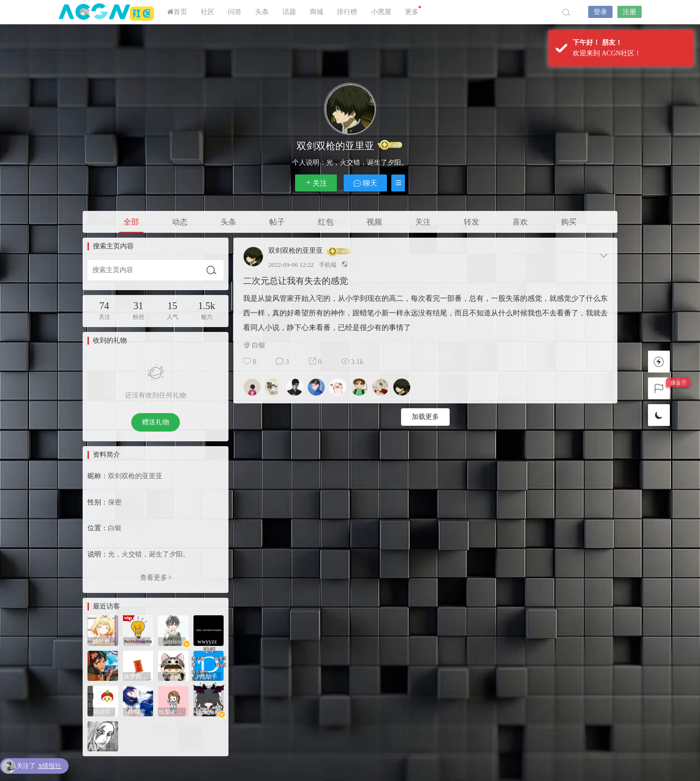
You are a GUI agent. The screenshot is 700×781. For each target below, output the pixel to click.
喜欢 (520, 222)
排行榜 (347, 12)
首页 (177, 12)
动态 (180, 222)
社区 (208, 12)
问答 (235, 12)
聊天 (366, 183)
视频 (374, 222)
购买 (569, 222)
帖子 (277, 222)
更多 (413, 11)
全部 (131, 222)
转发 (472, 222)
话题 (289, 12)
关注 (316, 183)
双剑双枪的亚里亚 (296, 251)
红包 (326, 222)
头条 (262, 12)
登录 (600, 12)
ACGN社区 (107, 12)
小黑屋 (381, 12)
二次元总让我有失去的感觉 (296, 281)
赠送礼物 (156, 422)
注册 (630, 12)
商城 (316, 12)
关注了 (39, 766)
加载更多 (425, 417)
